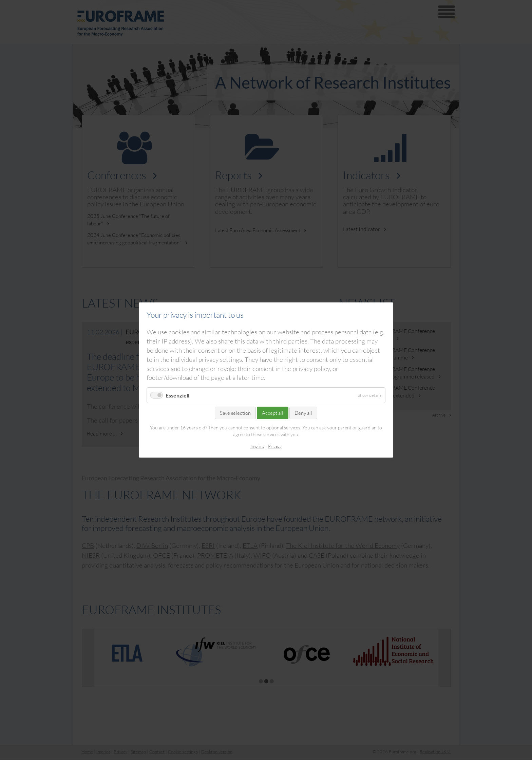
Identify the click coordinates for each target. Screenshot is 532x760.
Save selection (235, 413)
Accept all (273, 413)
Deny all (303, 413)
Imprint (257, 446)
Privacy (275, 446)
